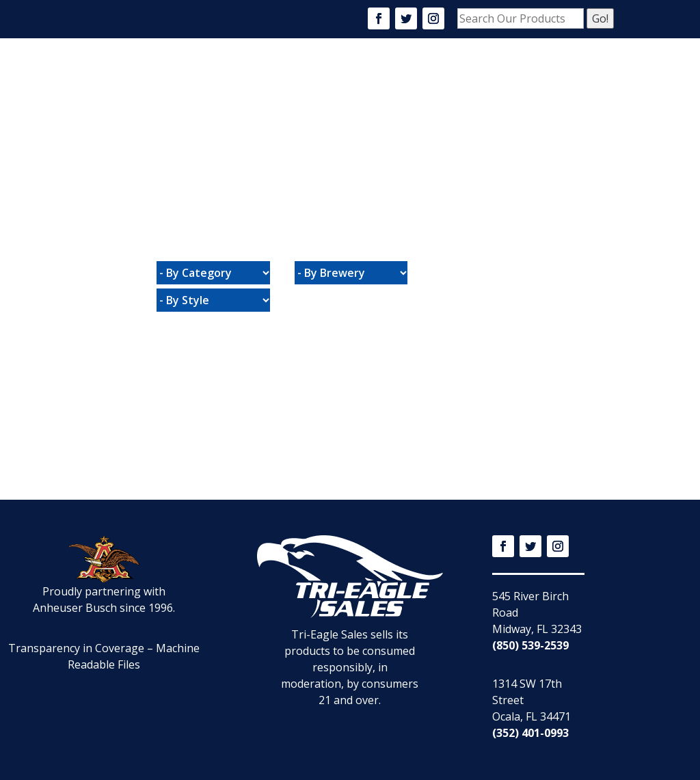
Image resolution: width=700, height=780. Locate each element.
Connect (344, 133)
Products (360, 79)
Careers (421, 79)
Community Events (504, 79)
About (303, 79)
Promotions (275, 133)
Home (258, 79)
